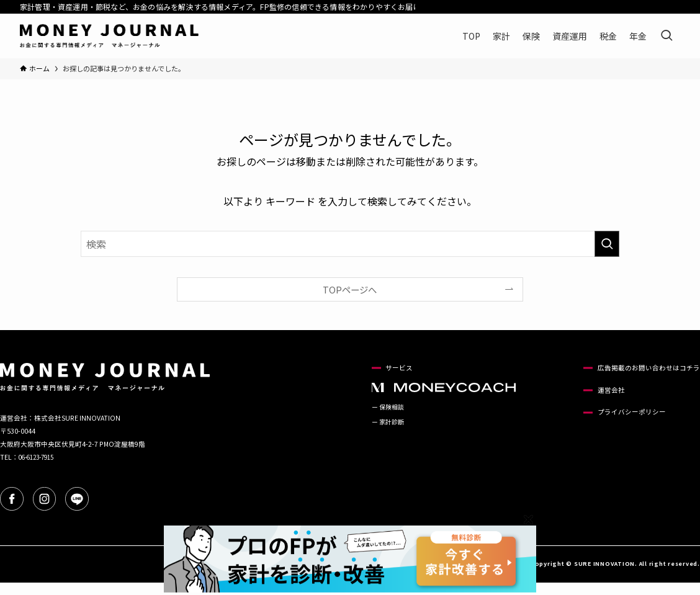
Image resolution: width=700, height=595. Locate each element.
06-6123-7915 (40, 457)
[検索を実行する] (607, 244)
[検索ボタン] (666, 36)
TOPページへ (350, 289)
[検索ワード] (350, 244)
